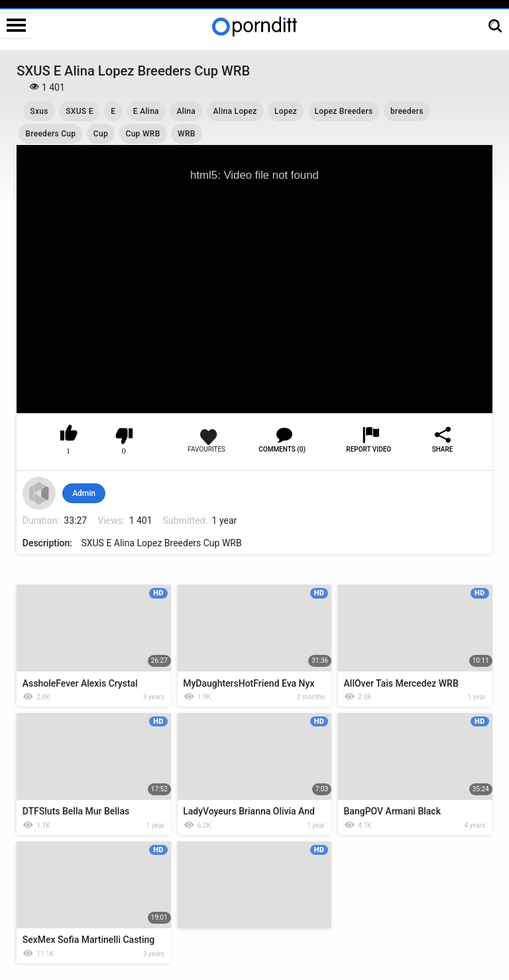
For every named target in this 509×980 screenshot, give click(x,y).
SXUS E (80, 111)
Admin (84, 493)
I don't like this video (124, 436)
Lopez (286, 111)
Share (443, 449)
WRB (187, 134)
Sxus (39, 111)
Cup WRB (143, 134)
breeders (407, 111)
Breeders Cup (50, 134)
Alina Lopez (235, 111)
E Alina (146, 111)
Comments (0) (282, 449)
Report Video (368, 449)
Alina (186, 111)
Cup (101, 134)
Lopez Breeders (344, 111)
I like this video (69, 436)
